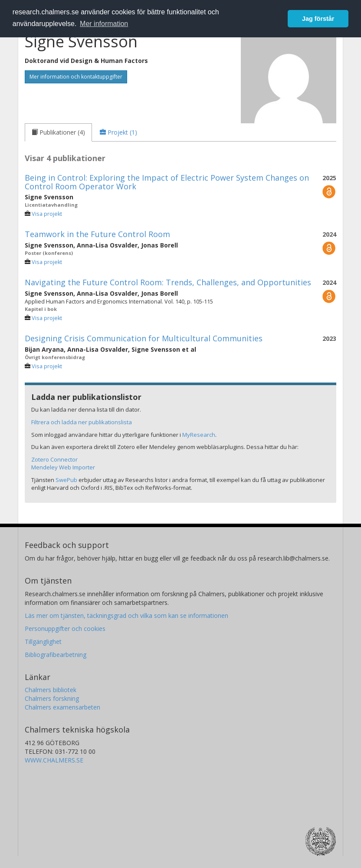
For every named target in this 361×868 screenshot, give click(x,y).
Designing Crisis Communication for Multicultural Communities (144, 338)
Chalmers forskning (52, 698)
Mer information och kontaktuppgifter (76, 77)
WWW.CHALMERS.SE (54, 760)
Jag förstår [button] (318, 19)
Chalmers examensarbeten (62, 707)
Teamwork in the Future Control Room (97, 234)
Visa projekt (47, 214)
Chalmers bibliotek (51, 690)
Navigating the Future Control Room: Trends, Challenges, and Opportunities (168, 282)
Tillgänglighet (43, 642)
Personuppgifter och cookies (65, 629)
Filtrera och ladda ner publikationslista (82, 422)
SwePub (66, 480)
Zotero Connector (54, 459)
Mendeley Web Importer (63, 467)
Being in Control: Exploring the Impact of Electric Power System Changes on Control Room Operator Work (167, 182)
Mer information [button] (104, 24)
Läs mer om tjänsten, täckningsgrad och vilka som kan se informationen (126, 616)
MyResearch (199, 435)
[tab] (58, 132)
